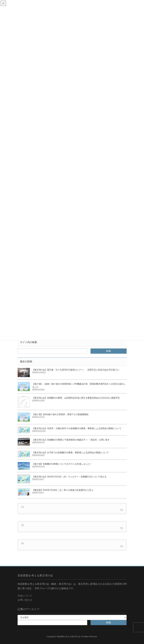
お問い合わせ (25, 600)
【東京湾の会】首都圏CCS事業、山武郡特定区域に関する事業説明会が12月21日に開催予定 (76, 398)
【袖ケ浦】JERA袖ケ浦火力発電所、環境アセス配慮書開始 (60, 414)
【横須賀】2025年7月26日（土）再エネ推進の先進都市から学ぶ (63, 490)
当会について (25, 596)
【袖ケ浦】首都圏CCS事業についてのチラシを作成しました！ (62, 464)
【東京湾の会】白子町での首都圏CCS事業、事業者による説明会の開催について (71, 453)
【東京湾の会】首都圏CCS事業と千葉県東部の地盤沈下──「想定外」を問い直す (71, 440)
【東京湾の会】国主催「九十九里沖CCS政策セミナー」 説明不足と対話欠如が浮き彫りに (76, 370)
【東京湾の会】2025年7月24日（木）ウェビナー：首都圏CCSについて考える (69, 477)
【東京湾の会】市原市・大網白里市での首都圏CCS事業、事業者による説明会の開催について (77, 428)
